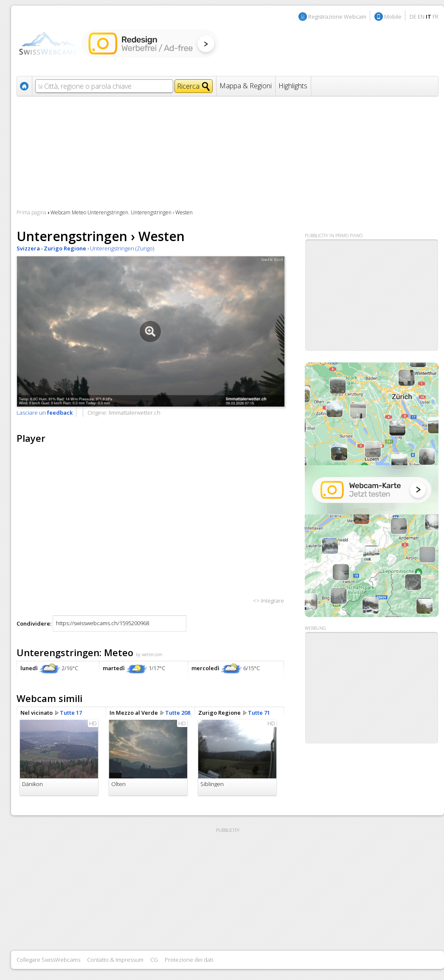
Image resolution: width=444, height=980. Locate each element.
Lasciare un (45, 413)
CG (154, 960)
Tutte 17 (71, 713)
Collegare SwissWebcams (48, 960)
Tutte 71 (259, 713)
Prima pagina (31, 212)
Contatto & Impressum (115, 960)
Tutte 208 (178, 713)
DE (413, 17)
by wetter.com (149, 654)
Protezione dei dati (189, 960)
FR (436, 17)
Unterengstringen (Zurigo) (122, 248)
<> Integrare (268, 601)
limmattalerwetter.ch (135, 413)
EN (421, 17)
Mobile (393, 17)
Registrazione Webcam (337, 17)
